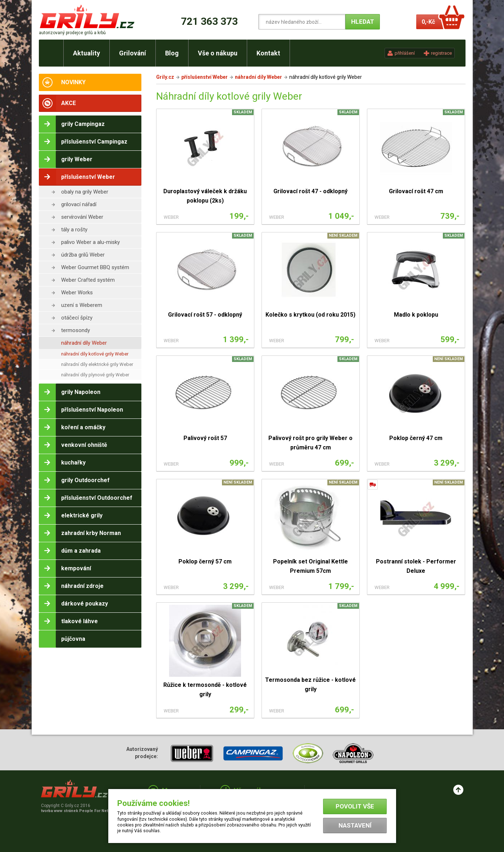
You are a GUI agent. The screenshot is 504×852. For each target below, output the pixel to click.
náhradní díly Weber (84, 343)
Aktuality (87, 53)
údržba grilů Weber (83, 255)
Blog (172, 53)
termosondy (76, 330)
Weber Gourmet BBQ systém (95, 267)
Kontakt (268, 53)
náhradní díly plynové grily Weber (95, 375)
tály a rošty (74, 230)
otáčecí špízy (77, 318)
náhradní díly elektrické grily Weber (97, 364)
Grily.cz (165, 77)
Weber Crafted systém (88, 280)
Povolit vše (355, 806)
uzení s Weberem (82, 305)
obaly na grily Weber (85, 192)
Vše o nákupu (218, 53)
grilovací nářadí (79, 204)
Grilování (133, 53)
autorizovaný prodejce (72, 33)
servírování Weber (82, 217)
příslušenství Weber (205, 77)
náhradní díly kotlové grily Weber (95, 354)
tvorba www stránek (78, 811)
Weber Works (77, 293)
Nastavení (355, 825)
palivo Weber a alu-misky (90, 242)
